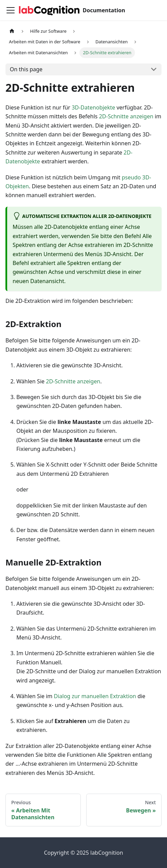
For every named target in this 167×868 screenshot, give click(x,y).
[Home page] (12, 31)
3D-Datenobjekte (93, 107)
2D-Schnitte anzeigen (126, 116)
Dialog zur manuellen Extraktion (95, 696)
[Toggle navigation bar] (11, 10)
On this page (26, 69)
